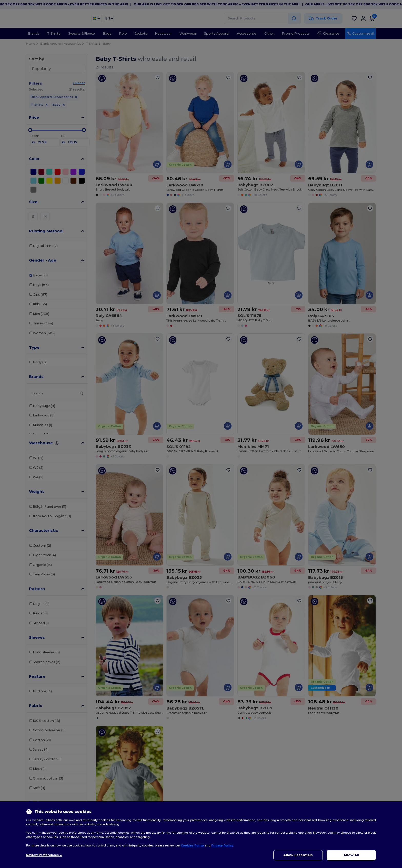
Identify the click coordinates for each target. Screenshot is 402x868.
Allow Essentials (298, 855)
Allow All (351, 855)
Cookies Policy (192, 845)
